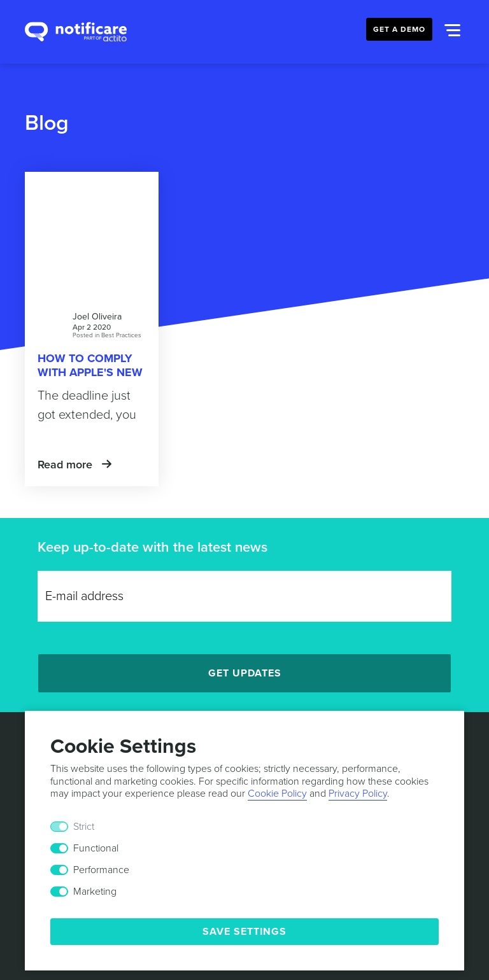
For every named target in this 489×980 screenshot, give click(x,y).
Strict (84, 827)
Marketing (95, 892)
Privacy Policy (358, 794)
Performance (101, 870)
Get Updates (245, 673)
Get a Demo (399, 29)
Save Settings (244, 932)
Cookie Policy (277, 794)
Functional (96, 848)
